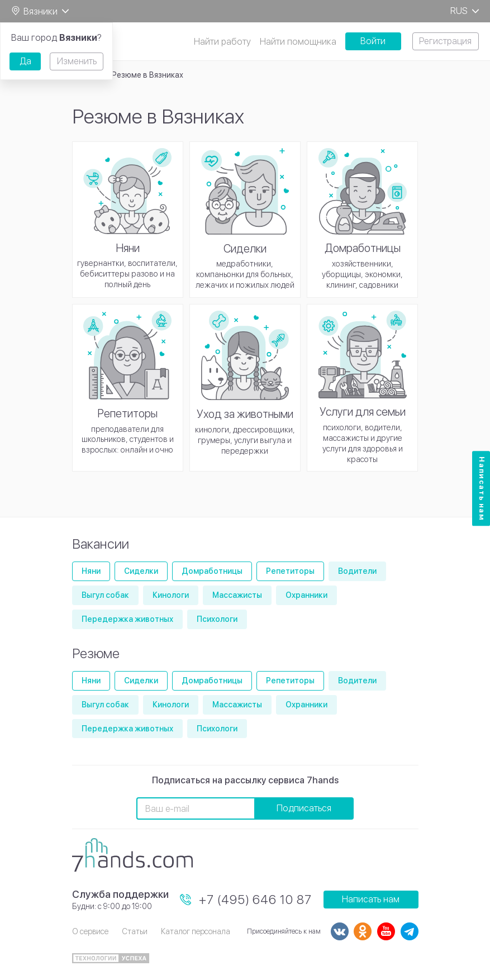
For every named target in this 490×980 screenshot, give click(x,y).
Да (25, 61)
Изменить (77, 61)
